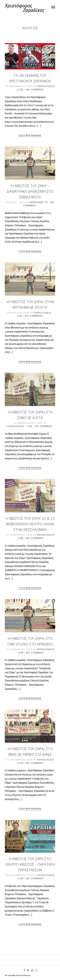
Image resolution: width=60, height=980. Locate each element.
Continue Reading (30, 135)
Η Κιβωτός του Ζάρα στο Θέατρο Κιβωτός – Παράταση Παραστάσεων (30, 864)
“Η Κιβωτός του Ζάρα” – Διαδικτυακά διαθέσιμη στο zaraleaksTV (30, 191)
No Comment (35, 90)
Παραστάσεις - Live (20, 426)
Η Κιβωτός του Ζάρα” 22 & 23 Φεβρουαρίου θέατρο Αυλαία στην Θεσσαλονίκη (30, 524)
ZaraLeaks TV (39, 202)
